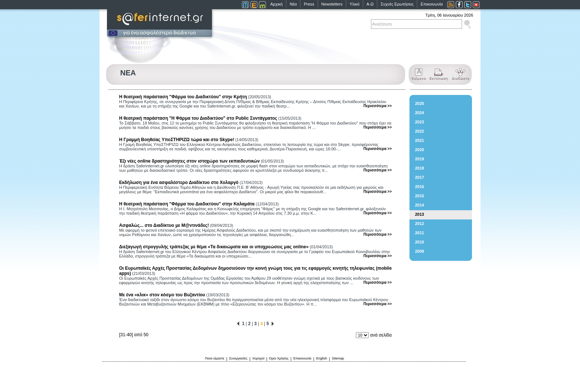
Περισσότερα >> (378, 106)
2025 (419, 103)
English (322, 358)
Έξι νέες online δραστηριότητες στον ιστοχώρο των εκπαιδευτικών (189, 161)
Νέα (293, 4)
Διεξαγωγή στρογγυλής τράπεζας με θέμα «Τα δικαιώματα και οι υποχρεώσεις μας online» (214, 247)
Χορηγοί (258, 358)
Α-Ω (370, 4)
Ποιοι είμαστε (215, 358)
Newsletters (332, 4)
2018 (419, 168)
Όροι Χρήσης (279, 358)
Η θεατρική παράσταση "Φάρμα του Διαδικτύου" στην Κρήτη (183, 97)
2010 (419, 242)
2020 (419, 150)
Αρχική (276, 4)
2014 (419, 205)
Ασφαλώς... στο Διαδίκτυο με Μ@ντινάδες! (164, 225)
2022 (419, 131)
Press (309, 4)
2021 (419, 140)
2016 (419, 187)
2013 (419, 214)
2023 (419, 122)
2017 (419, 177)
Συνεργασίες (238, 358)
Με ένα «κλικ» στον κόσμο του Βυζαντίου (162, 295)
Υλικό (355, 4)
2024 (419, 113)
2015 (419, 196)
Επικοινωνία (432, 4)
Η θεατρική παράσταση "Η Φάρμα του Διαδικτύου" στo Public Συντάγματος (198, 118)
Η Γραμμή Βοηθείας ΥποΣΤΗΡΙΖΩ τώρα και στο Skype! (177, 140)
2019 (419, 159)
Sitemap (338, 358)
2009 (419, 251)
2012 (419, 224)
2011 (419, 233)
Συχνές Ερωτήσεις (397, 4)
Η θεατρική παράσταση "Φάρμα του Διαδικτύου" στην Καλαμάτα (187, 204)
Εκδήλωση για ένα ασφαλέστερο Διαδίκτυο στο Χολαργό (179, 183)
